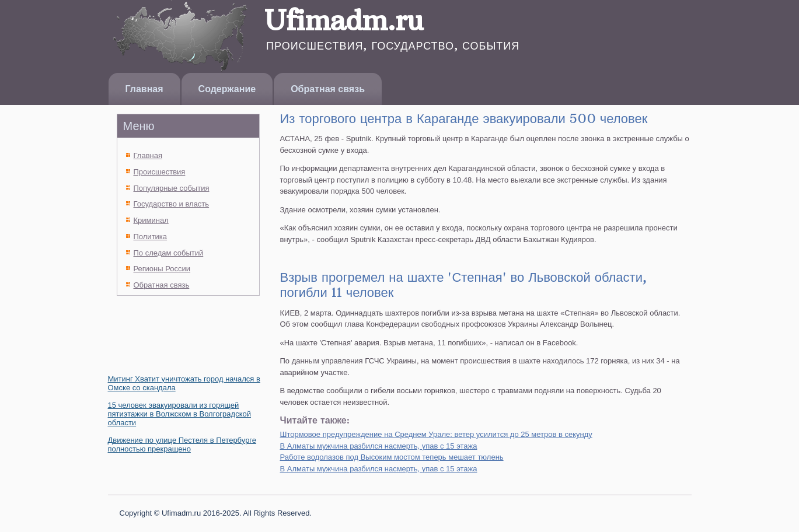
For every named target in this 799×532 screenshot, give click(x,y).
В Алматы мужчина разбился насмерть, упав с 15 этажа (379, 446)
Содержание (227, 89)
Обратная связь (328, 89)
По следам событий (169, 253)
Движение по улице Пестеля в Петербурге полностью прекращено (182, 444)
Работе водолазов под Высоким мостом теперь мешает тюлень (392, 457)
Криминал (151, 220)
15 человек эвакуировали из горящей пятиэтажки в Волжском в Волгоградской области (179, 414)
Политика (151, 237)
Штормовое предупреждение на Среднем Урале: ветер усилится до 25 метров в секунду (436, 434)
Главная (144, 89)
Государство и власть (172, 204)
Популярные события (172, 188)
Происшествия (160, 172)
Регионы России (162, 269)
